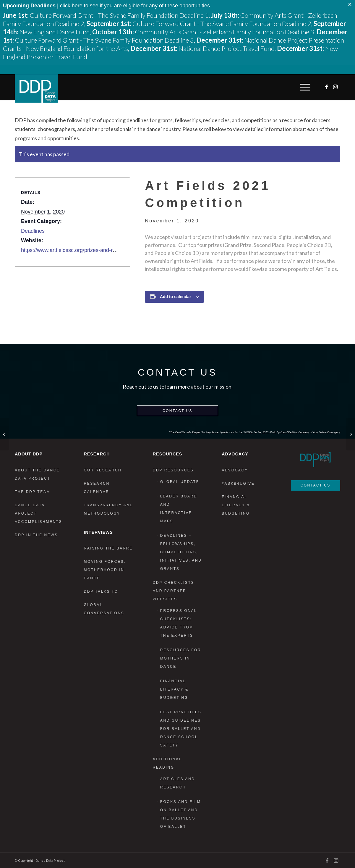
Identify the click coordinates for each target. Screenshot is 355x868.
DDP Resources (173, 470)
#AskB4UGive (238, 484)
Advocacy (235, 470)
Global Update (180, 482)
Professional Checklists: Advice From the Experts (179, 623)
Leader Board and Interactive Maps (179, 509)
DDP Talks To (101, 591)
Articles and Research (178, 783)
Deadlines (33, 231)
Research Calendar (97, 488)
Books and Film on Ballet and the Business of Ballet (181, 814)
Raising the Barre (108, 548)
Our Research (103, 470)
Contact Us (177, 411)
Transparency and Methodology (108, 509)
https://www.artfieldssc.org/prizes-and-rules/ (72, 250)
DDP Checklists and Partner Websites (174, 591)
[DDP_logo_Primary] (36, 88)
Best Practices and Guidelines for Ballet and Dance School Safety (181, 729)
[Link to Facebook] (327, 87)
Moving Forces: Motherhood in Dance (105, 570)
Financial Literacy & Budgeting (174, 689)
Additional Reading (167, 763)
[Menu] (304, 87)
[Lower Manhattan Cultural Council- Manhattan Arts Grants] (5, 434)
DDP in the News (36, 535)
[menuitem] (304, 87)
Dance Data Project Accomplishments (38, 513)
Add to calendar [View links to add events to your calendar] (176, 297)
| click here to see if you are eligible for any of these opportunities (106, 6)
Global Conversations (104, 609)
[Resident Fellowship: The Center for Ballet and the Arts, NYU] (350, 434)
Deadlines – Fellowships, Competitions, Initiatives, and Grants (181, 552)
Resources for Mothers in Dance (181, 658)
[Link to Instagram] (336, 87)
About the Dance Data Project (37, 474)
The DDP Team (33, 492)
